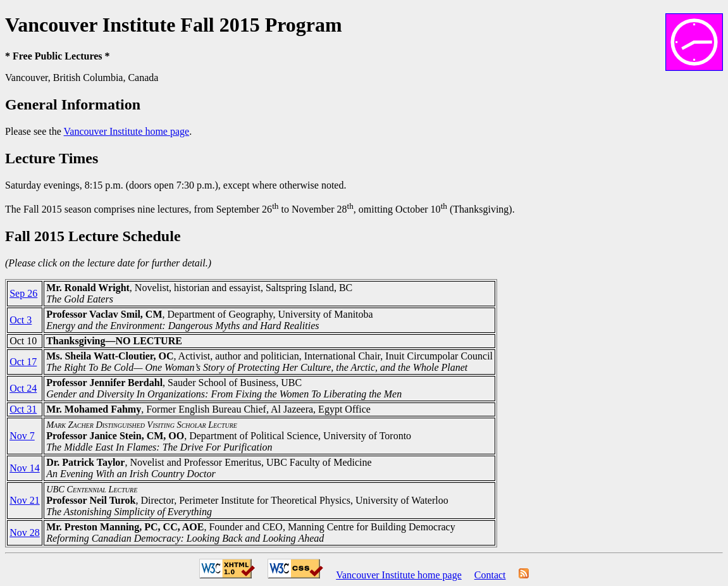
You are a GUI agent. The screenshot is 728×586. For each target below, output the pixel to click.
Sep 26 (23, 293)
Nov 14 (25, 468)
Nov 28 (25, 533)
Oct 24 (23, 388)
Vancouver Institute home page (127, 131)
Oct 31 (23, 409)
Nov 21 (25, 500)
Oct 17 (23, 362)
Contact (490, 575)
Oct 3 (21, 320)
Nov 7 (22, 436)
